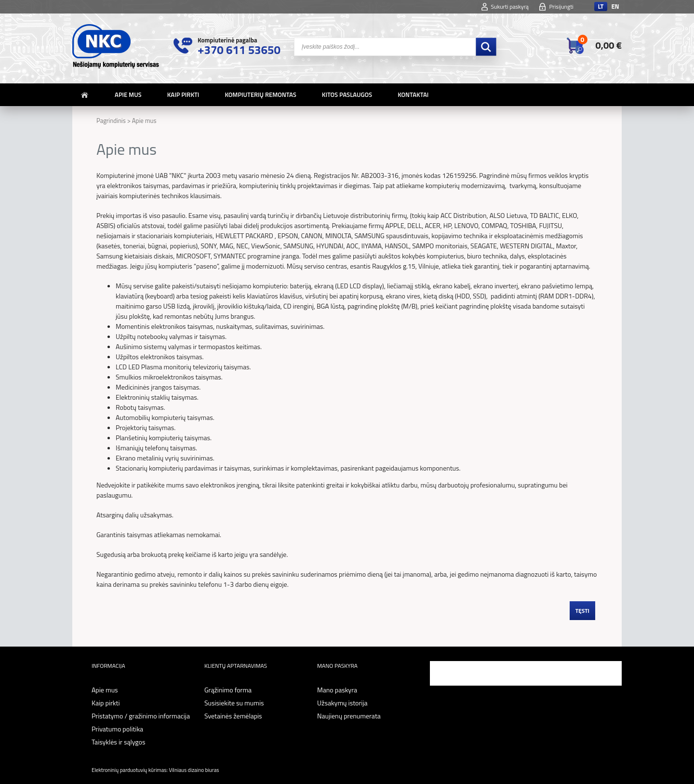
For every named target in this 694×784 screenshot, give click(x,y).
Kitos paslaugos (347, 95)
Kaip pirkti (183, 95)
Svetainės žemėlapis (233, 716)
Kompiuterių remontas (260, 95)
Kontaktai (413, 95)
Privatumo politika (117, 729)
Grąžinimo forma (228, 690)
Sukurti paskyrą (510, 7)
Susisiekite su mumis (234, 703)
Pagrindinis (111, 121)
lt (601, 7)
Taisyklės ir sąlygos (118, 742)
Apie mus (128, 95)
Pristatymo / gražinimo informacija (141, 716)
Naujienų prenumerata (349, 716)
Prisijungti (561, 7)
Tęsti (582, 611)
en (615, 7)
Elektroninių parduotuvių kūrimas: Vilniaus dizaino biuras (155, 770)
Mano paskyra (337, 690)
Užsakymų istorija (342, 703)
